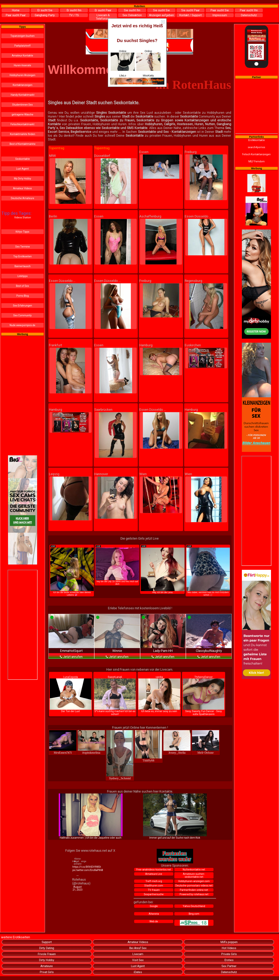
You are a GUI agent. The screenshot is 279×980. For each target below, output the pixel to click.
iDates (138, 972)
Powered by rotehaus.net (194, 894)
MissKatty (148, 76)
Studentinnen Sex (22, 105)
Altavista (154, 914)
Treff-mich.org (154, 881)
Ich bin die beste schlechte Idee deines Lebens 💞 (72, 571)
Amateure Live (154, 874)
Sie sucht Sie (161, 10)
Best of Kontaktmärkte (23, 144)
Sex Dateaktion (132, 15)
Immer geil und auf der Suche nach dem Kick (175, 816)
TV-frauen (154, 890)
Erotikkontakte (257, 140)
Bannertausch (23, 266)
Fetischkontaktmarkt (22, 124)
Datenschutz (249, 15)
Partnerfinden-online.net (194, 890)
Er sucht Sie (45, 10)
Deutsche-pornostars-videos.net (194, 886)
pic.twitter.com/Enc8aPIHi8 (78, 870)
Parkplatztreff (22, 46)
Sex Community (22, 315)
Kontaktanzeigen (23, 85)
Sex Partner (229, 966)
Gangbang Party (45, 15)
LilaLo (123, 76)
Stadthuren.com (154, 886)
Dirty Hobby (47, 960)
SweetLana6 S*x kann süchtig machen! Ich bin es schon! (115, 696)
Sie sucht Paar (190, 10)
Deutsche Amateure (23, 198)
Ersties (229, 960)
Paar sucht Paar (16, 15)
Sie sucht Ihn (132, 10)
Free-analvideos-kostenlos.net (154, 870)
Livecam (138, 954)
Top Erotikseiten (22, 256)
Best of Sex (22, 286)
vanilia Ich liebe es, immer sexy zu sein (159, 694)
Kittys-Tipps (22, 232)
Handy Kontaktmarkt (23, 95)
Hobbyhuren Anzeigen (22, 75)
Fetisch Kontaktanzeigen (256, 154)
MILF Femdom (257, 161)
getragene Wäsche (22, 114)
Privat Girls (47, 972)
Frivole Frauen (47, 954)
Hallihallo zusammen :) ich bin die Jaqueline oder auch (91, 816)
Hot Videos (229, 948)
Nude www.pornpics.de (22, 325)
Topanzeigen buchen (22, 36)
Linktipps (23, 276)
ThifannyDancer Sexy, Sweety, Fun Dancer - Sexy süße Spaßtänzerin (204, 696)
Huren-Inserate (22, 65)
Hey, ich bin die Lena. (163, 569)
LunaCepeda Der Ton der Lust (71, 694)
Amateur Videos (22, 188)
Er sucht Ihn (74, 10)
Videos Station (23, 217)
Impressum (220, 15)
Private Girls (229, 954)
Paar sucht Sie (220, 10)
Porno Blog (23, 296)
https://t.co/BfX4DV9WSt (78, 867)
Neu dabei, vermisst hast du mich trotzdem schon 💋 (208, 571)
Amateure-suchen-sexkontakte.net (194, 875)
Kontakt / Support (190, 15)
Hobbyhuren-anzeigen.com (194, 881)
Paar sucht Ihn (249, 10)
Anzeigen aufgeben (161, 15)
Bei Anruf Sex (138, 948)
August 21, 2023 (78, 888)
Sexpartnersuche (154, 894)
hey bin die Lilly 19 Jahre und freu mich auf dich (117, 565)
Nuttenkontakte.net (194, 870)
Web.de (154, 921)
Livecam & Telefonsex (103, 17)
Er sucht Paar (103, 10)
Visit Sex (138, 960)
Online (123, 60)
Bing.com (194, 914)
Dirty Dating (47, 948)
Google (154, 906)
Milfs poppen (229, 942)
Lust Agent (22, 169)
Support (47, 942)
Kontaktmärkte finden (23, 134)
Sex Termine (23, 247)
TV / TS (74, 15)
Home (16, 10)
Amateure (47, 966)
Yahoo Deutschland (194, 906)
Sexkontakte (23, 159)
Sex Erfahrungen (22, 306)
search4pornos (257, 147)
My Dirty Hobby (23, 179)
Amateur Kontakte (22, 56)
